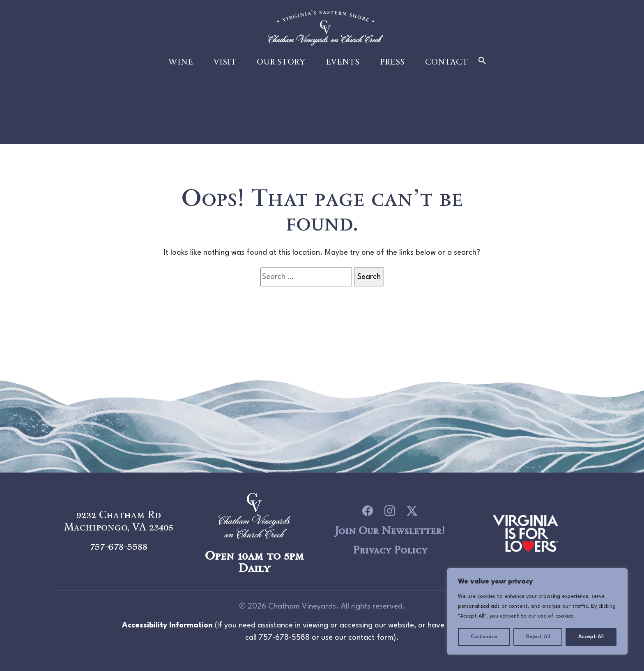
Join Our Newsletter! (390, 530)
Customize (484, 637)
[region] (537, 611)
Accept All (591, 637)
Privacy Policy (390, 550)
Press (392, 71)
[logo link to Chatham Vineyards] (526, 532)
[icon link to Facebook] (368, 511)
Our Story (281, 71)
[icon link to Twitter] (412, 511)
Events (343, 71)
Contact (446, 71)
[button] (482, 70)
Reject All (538, 637)
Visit (225, 71)
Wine (181, 71)
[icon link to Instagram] (390, 511)
